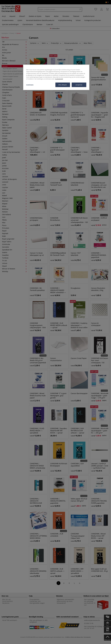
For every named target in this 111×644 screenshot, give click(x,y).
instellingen (30, 85)
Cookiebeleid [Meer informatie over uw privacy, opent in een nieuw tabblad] (59, 79)
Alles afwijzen (63, 85)
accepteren (79, 85)
